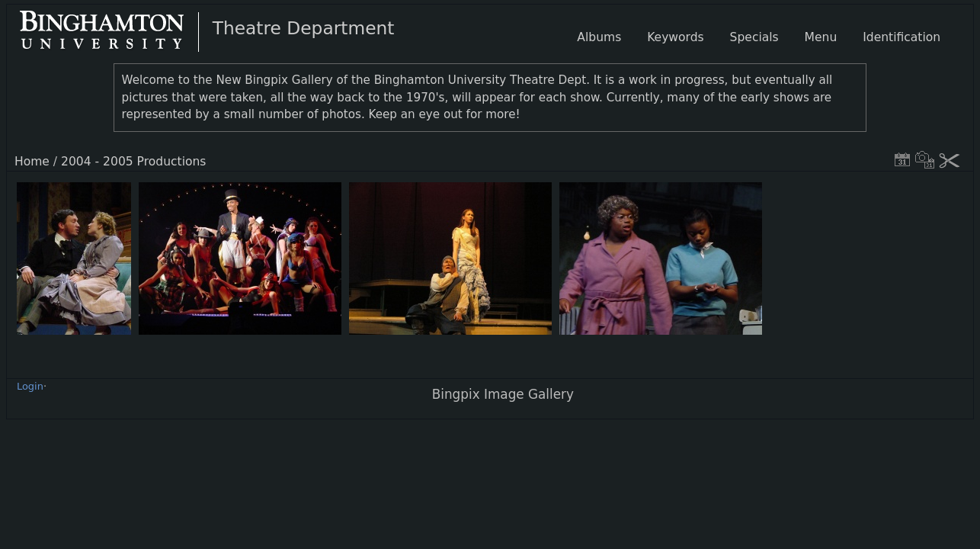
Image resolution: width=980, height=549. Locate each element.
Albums (599, 37)
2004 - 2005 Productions (133, 162)
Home (32, 162)
